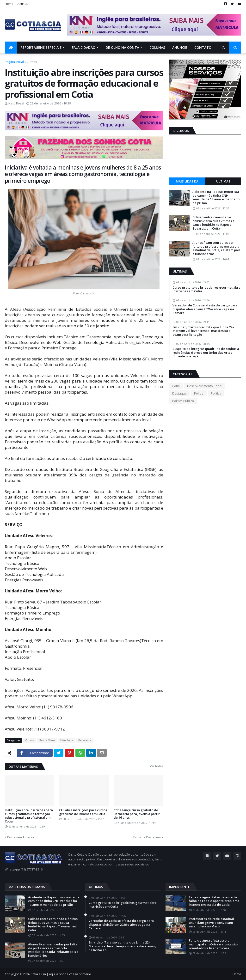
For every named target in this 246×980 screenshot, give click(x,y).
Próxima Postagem (147, 837)
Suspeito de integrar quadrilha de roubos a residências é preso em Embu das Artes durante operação (206, 353)
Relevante (85, 740)
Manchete (67, 740)
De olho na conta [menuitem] (122, 47)
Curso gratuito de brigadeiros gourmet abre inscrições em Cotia (206, 289)
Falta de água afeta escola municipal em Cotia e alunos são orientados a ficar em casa (213, 944)
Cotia (176, 386)
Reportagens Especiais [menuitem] (41, 47)
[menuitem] (11, 48)
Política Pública (183, 401)
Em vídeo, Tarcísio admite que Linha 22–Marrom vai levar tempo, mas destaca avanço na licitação (203, 331)
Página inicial (14, 62)
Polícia (199, 393)
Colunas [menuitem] (157, 47)
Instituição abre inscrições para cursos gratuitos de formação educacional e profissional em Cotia (29, 816)
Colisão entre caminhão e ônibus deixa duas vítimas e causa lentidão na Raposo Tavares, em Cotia (213, 223)
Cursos (32, 62)
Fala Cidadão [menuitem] (84, 47)
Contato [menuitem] (203, 47)
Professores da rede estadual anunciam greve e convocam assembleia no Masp (211, 923)
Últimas (223, 181)
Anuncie (23, 4)
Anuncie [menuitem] (180, 47)
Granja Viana (47, 740)
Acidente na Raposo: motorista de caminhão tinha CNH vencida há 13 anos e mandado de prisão (216, 197)
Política (216, 393)
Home (9, 4)
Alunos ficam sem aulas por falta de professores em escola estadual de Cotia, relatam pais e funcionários (216, 248)
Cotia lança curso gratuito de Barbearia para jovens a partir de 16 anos (137, 814)
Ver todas (157, 766)
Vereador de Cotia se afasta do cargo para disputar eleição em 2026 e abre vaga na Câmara (205, 309)
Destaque (179, 393)
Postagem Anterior (21, 837)
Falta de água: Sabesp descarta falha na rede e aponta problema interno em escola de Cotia (214, 901)
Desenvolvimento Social (205, 386)
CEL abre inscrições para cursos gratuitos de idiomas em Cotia (83, 812)
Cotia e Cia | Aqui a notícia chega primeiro (61, 974)
